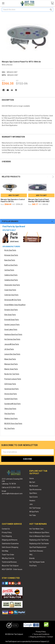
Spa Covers (34, 497)
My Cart (32, 482)
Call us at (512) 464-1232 (11, 487)
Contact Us (6, 529)
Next (53, 177)
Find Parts (33, 566)
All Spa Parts (34, 512)
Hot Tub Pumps (35, 508)
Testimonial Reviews (9, 562)
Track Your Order (8, 555)
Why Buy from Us (8, 558)
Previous (48, 177)
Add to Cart (14, 195)
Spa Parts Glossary (36, 551)
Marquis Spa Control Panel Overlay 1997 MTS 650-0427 (39, 200)
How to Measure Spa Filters (39, 532)
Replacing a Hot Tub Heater (39, 544)
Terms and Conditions (41, 634)
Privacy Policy (7, 532)
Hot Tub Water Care (36, 529)
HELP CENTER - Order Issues (12, 569)
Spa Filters (33, 493)
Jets (31, 504)
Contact (50, 637)
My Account (34, 486)
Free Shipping (7, 536)
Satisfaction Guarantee (10, 544)
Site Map (5, 551)
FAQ (31, 555)
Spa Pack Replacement (38, 547)
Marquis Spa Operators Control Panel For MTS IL (13, 200)
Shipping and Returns (10, 540)
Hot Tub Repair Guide (37, 562)
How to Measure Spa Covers (40, 536)
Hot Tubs (33, 515)
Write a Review (7, 65)
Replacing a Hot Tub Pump (39, 540)
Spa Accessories (35, 490)
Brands (32, 558)
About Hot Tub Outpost (10, 566)
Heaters (32, 501)
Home (32, 478)
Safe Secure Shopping (10, 547)
